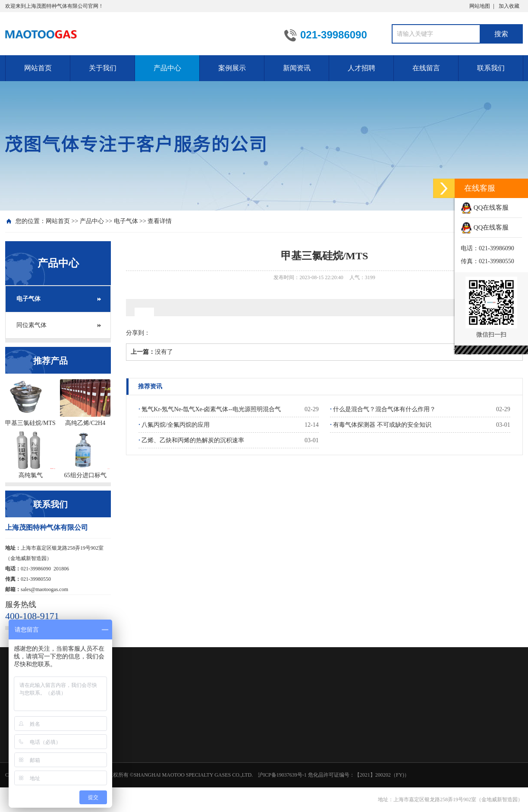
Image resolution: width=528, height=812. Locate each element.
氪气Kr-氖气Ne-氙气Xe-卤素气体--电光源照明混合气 (209, 409)
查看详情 (160, 221)
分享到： (138, 333)
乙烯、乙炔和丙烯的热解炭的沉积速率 (191, 440)
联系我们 (491, 68)
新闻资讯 (297, 68)
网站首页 (38, 68)
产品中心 (167, 68)
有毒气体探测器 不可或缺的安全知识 (381, 425)
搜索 (501, 34)
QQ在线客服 (485, 208)
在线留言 (426, 68)
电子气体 (126, 221)
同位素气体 (31, 325)
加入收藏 (509, 6)
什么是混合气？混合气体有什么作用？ (383, 409)
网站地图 (480, 6)
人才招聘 (361, 68)
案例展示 (232, 68)
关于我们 (103, 68)
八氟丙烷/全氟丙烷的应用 (174, 425)
